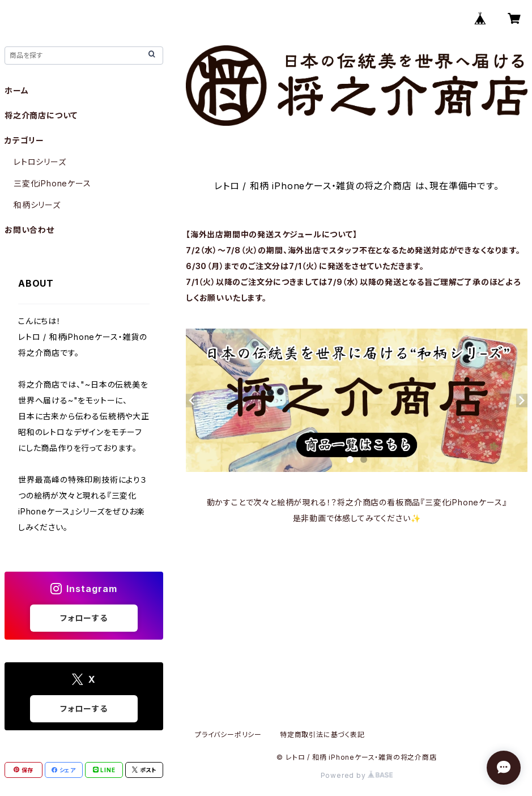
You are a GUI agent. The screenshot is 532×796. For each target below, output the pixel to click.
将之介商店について (41, 115)
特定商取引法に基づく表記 (322, 735)
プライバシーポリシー (228, 735)
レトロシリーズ (40, 162)
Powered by (357, 775)
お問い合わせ (29, 230)
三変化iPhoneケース (52, 183)
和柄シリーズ (37, 205)
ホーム (16, 90)
